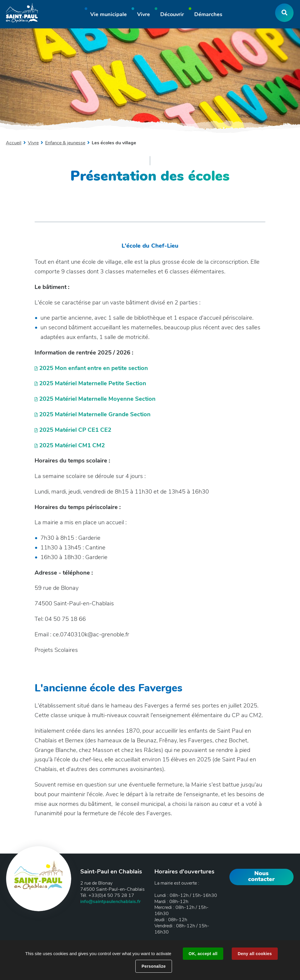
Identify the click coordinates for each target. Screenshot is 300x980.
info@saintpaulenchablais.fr (110, 902)
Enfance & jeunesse (65, 143)
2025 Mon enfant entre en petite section (94, 368)
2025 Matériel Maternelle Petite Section (93, 383)
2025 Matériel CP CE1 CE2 (75, 430)
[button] (109, 15)
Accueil (14, 143)
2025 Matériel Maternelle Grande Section (95, 414)
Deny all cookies (255, 954)
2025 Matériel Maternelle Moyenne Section (97, 399)
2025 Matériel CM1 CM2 (72, 445)
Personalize (154, 966)
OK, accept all (203, 954)
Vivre (33, 143)
